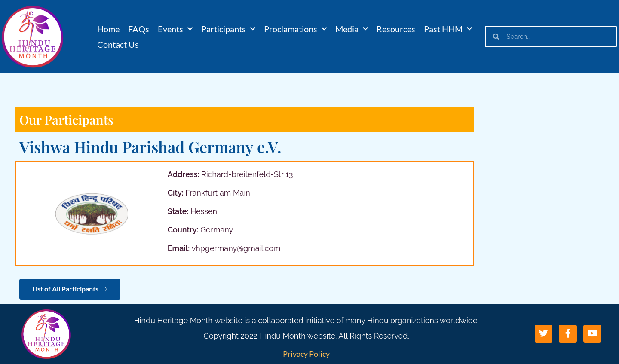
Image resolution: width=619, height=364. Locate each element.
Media (352, 29)
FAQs (139, 29)
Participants (228, 29)
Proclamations (295, 29)
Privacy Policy (306, 354)
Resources (396, 29)
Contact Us (118, 44)
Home (108, 29)
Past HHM (448, 29)
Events (175, 29)
